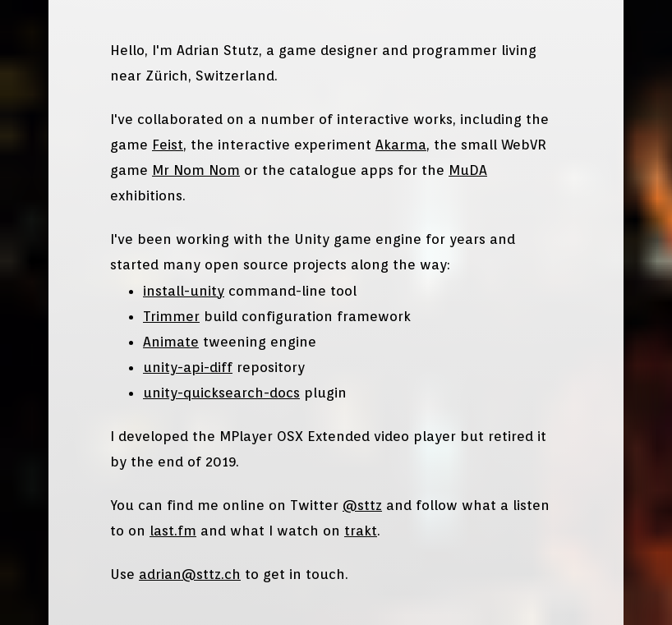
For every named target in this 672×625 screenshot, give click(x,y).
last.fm (173, 531)
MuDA (468, 170)
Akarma (401, 145)
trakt (361, 531)
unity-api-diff (188, 367)
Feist (168, 145)
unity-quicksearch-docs (221, 393)
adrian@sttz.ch (190, 574)
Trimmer (171, 316)
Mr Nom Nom (196, 170)
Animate (171, 342)
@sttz (362, 505)
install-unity (184, 291)
